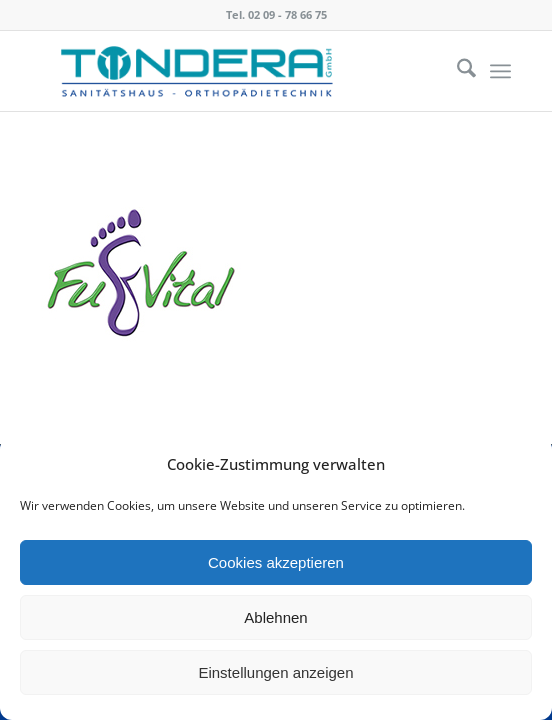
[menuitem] (456, 71)
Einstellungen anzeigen (275, 672)
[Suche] (456, 71)
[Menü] (500, 71)
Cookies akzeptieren (276, 562)
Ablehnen (275, 617)
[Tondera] (228, 71)
